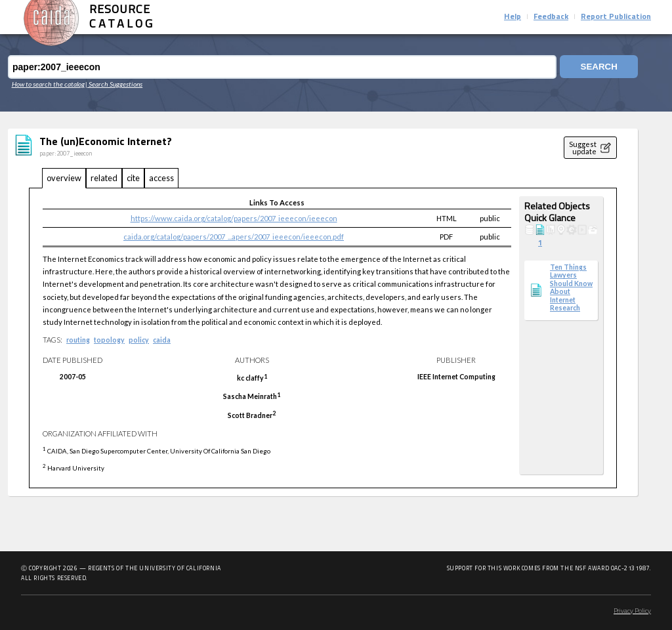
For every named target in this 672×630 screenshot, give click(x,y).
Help (513, 17)
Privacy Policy (632, 611)
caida (162, 340)
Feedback (551, 17)
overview (64, 178)
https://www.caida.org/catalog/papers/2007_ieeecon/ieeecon (234, 218)
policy (139, 340)
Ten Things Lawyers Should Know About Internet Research (571, 287)
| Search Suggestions (114, 84)
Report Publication (616, 17)
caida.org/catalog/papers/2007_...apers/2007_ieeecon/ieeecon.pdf (234, 237)
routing (78, 340)
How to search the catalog (48, 84)
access (161, 178)
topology (109, 340)
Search (598, 67)
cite (133, 178)
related (104, 178)
